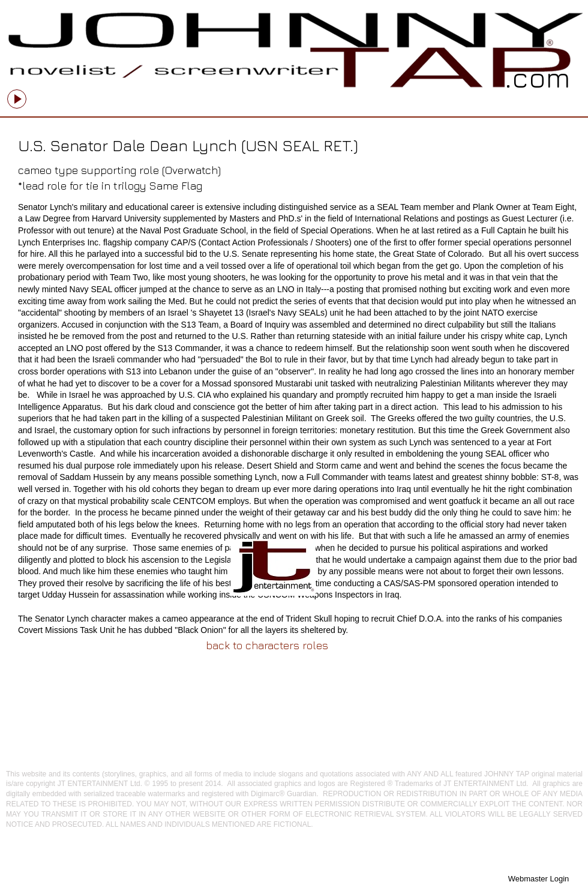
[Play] (17, 99)
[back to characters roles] (267, 645)
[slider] (157, 94)
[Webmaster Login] (538, 879)
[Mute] (144, 94)
